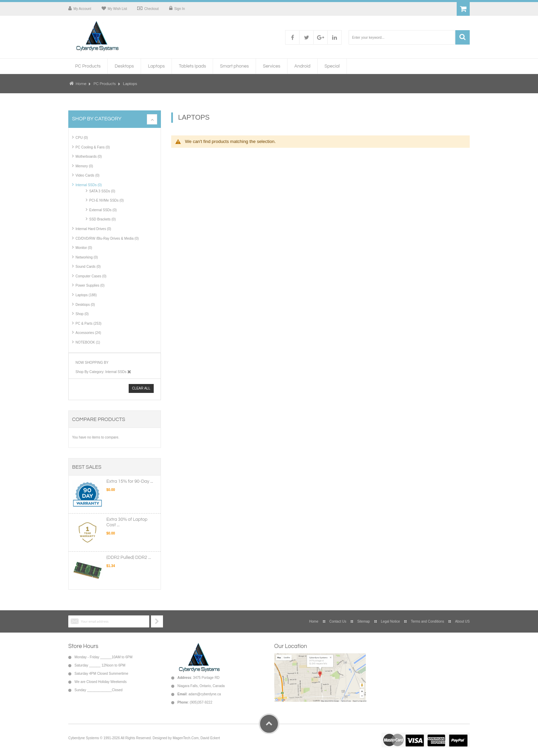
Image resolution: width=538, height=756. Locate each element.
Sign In (180, 9)
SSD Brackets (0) (102, 219)
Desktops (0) (85, 305)
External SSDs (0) (103, 210)
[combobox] (402, 37)
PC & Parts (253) (89, 323)
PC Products (105, 84)
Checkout (151, 9)
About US (462, 621)
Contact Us (338, 621)
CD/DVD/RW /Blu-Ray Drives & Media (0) (107, 238)
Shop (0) (82, 314)
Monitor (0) (84, 248)
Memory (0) (84, 166)
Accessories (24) (88, 333)
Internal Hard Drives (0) (93, 229)
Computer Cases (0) (91, 276)
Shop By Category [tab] (97, 119)
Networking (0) (87, 257)
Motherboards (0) (89, 157)
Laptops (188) (86, 295)
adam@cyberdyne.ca (205, 694)
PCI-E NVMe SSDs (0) (107, 200)
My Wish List (118, 9)
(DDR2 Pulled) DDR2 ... (129, 557)
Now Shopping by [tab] (92, 363)
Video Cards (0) (87, 175)
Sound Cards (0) (88, 267)
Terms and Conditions (427, 621)
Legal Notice (390, 621)
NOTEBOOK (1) (88, 342)
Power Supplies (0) (90, 285)
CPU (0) (82, 138)
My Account (82, 9)
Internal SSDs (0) (89, 185)
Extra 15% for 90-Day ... (130, 481)
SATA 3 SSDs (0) (102, 191)
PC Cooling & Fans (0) (93, 147)
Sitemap (364, 621)
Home (81, 84)
